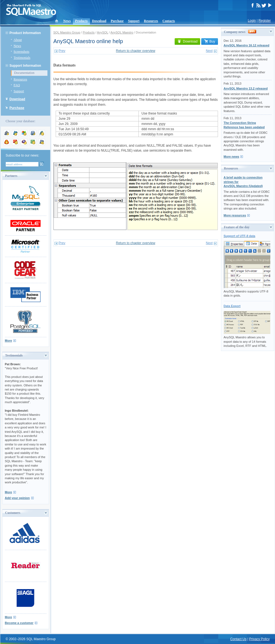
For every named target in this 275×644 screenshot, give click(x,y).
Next (209, 51)
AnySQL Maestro (122, 32)
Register (265, 21)
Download (99, 21)
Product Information (25, 33)
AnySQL (103, 32)
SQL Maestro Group (67, 32)
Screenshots (22, 52)
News (67, 21)
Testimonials (22, 58)
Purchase (117, 21)
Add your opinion (17, 498)
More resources (235, 215)
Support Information (25, 66)
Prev (62, 51)
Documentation (24, 73)
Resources (151, 21)
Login (252, 21)
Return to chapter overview (136, 51)
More (8, 341)
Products (81, 21)
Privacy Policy (260, 639)
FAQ (17, 85)
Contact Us (238, 639)
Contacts (169, 21)
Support (134, 21)
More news (232, 157)
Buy (210, 41)
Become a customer (19, 623)
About (18, 40)
